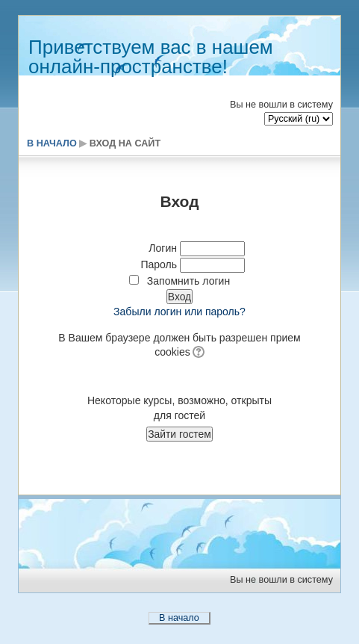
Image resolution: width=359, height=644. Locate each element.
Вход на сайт (125, 143)
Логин (163, 248)
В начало (52, 143)
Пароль (159, 264)
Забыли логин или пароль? (179, 312)
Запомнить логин (188, 281)
